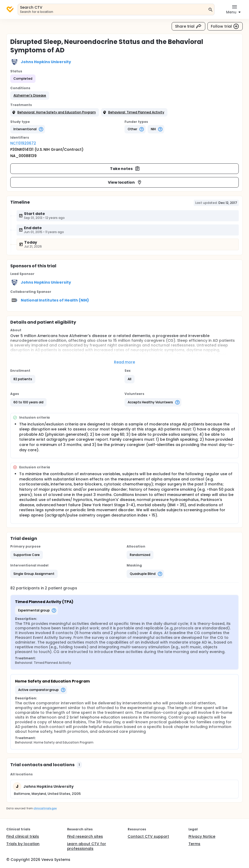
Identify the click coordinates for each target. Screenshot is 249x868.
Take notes (125, 169)
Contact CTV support (148, 836)
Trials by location (23, 844)
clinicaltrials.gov (45, 808)
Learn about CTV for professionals (87, 846)
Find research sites (85, 836)
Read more (125, 362)
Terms (195, 844)
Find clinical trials (23, 836)
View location (125, 182)
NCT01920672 (23, 143)
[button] (30, 96)
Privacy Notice (202, 836)
